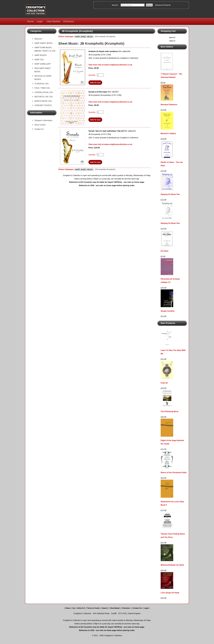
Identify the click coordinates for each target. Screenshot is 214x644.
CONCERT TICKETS (43, 105)
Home (30, 21)
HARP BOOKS (41, 55)
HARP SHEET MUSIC (43, 43)
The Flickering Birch (170, 411)
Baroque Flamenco (169, 104)
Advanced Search (163, 5)
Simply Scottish (168, 311)
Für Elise (165, 251)
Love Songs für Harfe (170, 593)
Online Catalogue (66, 36)
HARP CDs (39, 60)
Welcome (38, 39)
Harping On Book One (170, 223)
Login (40, 21)
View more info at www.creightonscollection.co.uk (110, 65)
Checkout (68, 21)
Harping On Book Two (170, 194)
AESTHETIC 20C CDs (44, 97)
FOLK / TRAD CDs (42, 88)
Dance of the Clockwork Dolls (174, 472)
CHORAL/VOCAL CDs (44, 92)
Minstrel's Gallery (168, 133)
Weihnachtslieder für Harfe (172, 565)
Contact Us (39, 129)
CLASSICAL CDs (42, 84)
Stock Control (40, 125)
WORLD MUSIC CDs (43, 101)
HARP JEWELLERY (43, 64)
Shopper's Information (43, 120)
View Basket (53, 21)
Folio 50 (164, 383)
